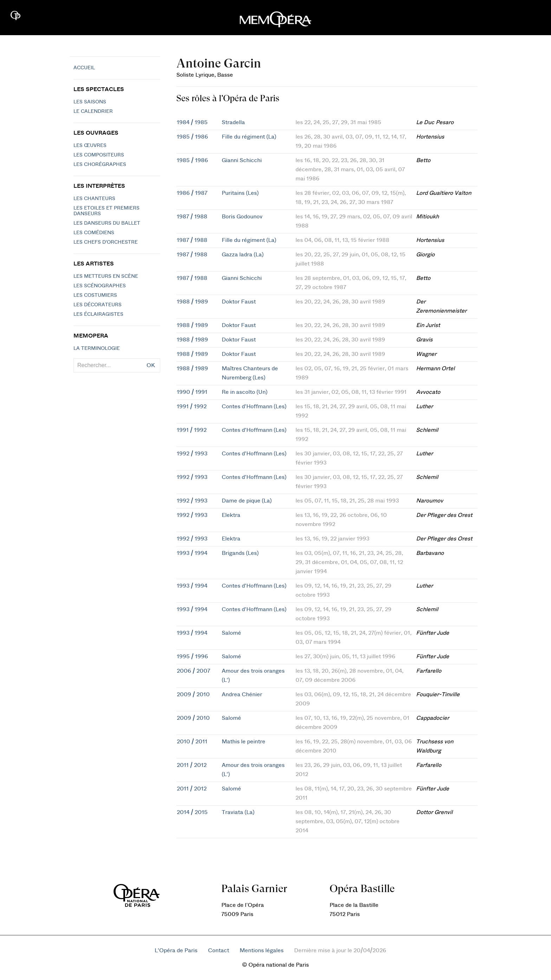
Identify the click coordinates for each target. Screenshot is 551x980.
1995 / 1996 (192, 656)
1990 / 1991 (192, 392)
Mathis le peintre (244, 742)
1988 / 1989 (192, 302)
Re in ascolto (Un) (245, 392)
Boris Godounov (242, 217)
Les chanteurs (94, 199)
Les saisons (90, 102)
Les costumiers (95, 295)
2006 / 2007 (193, 671)
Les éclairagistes (98, 314)
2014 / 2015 (192, 812)
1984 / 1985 (192, 122)
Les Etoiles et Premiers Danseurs (106, 211)
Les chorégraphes (100, 165)
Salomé (231, 633)
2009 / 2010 (193, 694)
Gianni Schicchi (242, 160)
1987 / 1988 (192, 217)
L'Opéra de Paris (176, 950)
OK (151, 365)
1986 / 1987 (192, 193)
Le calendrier (93, 111)
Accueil (84, 68)
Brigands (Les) (240, 553)
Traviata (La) (238, 812)
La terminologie (97, 348)
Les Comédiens (94, 233)
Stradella (233, 122)
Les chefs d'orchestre (106, 242)
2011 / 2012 (192, 765)
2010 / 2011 (192, 742)
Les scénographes (100, 286)
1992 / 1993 (192, 454)
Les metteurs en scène (106, 276)
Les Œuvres (90, 146)
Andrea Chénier (242, 694)
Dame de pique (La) (247, 501)
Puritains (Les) (240, 193)
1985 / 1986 (192, 137)
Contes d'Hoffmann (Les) (254, 406)
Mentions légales (262, 950)
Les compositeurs (99, 155)
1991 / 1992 (192, 406)
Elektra (231, 515)
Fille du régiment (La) (249, 137)
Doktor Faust (239, 302)
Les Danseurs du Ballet (107, 223)
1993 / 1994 (192, 553)
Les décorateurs (98, 305)
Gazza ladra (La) (243, 255)
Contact (219, 950)
